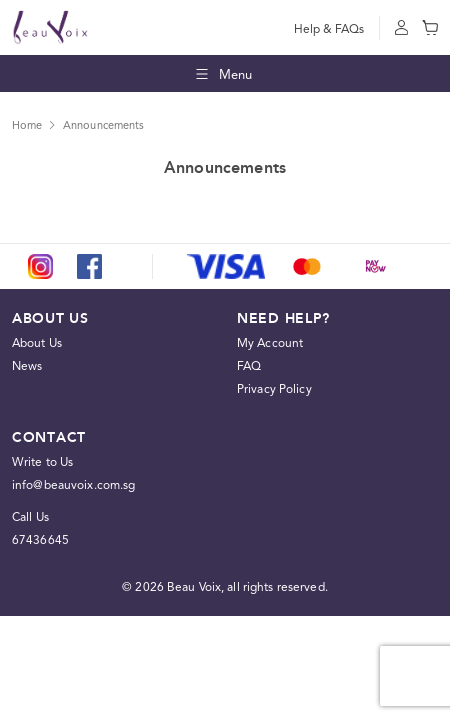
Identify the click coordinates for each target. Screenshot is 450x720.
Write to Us (42, 462)
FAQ (249, 366)
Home (27, 125)
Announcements (103, 125)
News (27, 366)
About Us (37, 343)
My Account (270, 343)
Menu (223, 74)
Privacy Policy (274, 389)
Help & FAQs (329, 29)
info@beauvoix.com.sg (73, 485)
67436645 (40, 540)
